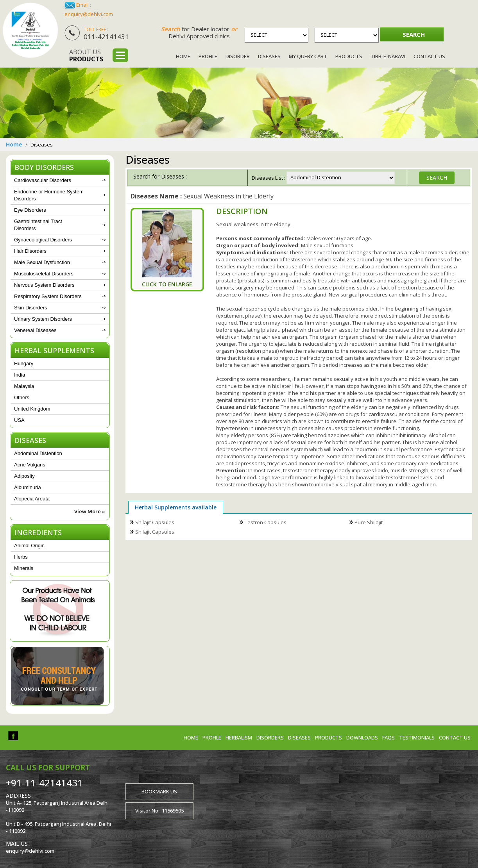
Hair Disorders (30, 251)
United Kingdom (32, 409)
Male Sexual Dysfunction (42, 262)
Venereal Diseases (35, 330)
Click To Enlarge (167, 284)
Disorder (238, 56)
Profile (208, 56)
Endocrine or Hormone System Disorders (49, 195)
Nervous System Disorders (44, 285)
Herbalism (239, 738)
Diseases (269, 56)
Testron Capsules (266, 522)
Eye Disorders (30, 210)
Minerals (24, 568)
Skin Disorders (31, 308)
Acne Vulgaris (30, 465)
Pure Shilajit (369, 522)
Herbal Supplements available (176, 507)
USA (19, 420)
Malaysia (24, 386)
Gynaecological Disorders (43, 240)
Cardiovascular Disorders (43, 180)
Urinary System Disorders (43, 319)
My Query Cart (308, 56)
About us (86, 55)
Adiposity (24, 476)
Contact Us (429, 56)
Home (183, 56)
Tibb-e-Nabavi (388, 56)
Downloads (362, 738)
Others (22, 397)
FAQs (388, 738)
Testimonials (417, 738)
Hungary (24, 363)
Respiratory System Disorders (48, 296)
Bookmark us (159, 791)
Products (349, 56)
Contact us (455, 738)
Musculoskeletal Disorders (44, 274)
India (20, 375)
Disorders (270, 738)
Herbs (21, 557)
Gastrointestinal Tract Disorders (38, 225)
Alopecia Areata (32, 499)
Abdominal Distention (38, 453)
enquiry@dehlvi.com (89, 14)
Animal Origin (29, 546)
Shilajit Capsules (155, 522)
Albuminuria (28, 487)
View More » (90, 511)
